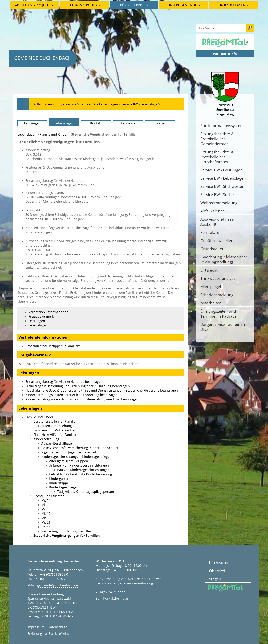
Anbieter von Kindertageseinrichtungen (79, 465)
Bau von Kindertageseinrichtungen (83, 470)
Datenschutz (57, 627)
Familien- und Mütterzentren (55, 430)
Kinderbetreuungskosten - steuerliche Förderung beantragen (71, 395)
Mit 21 (46, 522)
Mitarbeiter (211, 303)
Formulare (210, 232)
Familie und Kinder (54, 134)
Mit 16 (46, 509)
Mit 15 (46, 505)
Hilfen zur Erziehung (57, 426)
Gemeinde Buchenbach (43, 58)
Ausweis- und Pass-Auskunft (217, 222)
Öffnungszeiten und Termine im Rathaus (219, 314)
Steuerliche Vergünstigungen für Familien (67, 536)
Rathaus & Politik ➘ (84, 5)
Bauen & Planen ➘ (234, 5)
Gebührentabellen (217, 241)
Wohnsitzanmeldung (219, 203)
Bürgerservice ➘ (134, 5)
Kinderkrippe (59, 483)
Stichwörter (128, 123)
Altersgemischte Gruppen (69, 461)
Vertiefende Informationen (48, 312)
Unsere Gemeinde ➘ (184, 5)
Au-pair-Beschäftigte (57, 443)
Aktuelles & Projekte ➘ (34, 5)
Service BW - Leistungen (222, 170)
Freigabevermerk (41, 316)
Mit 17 (46, 514)
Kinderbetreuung (46, 439)
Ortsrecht (209, 270)
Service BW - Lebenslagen (223, 178)
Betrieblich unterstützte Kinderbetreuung (81, 474)
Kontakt (96, 123)
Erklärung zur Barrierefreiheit (49, 634)
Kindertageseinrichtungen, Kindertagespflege (75, 457)
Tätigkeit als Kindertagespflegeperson (86, 492)
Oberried (217, 571)
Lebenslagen (64, 123)
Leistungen (32, 123)
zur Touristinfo (225, 54)
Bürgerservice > (67, 104)
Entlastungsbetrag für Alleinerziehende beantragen (64, 382)
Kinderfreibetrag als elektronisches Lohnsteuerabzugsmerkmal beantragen (82, 399)
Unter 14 (48, 527)
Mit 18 (46, 518)
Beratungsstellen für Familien (55, 421)
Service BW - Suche (217, 195)
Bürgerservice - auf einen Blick (223, 327)
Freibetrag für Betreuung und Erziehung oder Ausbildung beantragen (78, 386)
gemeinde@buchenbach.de (57, 585)
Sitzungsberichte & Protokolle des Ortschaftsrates (217, 157)
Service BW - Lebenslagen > (100, 104)
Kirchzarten (219, 563)
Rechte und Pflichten (49, 496)
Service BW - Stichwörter (222, 186)
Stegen (215, 579)
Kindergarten (59, 479)
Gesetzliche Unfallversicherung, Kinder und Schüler (80, 448)
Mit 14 (46, 500)
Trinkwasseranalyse (218, 278)
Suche (160, 123)
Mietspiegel (211, 287)
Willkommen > (44, 104)
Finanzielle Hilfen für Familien (55, 435)
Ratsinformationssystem (222, 125)
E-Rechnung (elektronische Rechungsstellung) (224, 259)
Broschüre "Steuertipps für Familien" (53, 346)
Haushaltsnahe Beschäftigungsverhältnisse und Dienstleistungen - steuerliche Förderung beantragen (102, 390)
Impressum (36, 627)
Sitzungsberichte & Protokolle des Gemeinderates (217, 139)
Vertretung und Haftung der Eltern (67, 531)
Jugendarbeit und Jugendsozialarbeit (69, 452)
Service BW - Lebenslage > (141, 104)
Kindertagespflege (63, 487)
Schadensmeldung (217, 295)
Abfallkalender (213, 211)
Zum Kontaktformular (112, 598)
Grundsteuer (212, 249)
